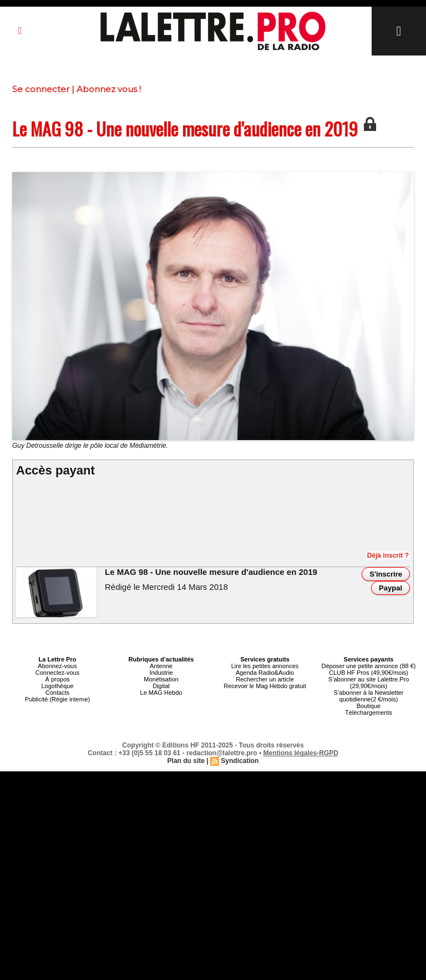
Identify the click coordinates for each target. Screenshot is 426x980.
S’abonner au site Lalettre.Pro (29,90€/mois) (369, 683)
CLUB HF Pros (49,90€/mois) (369, 673)
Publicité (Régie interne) (57, 699)
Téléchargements (369, 713)
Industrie (161, 673)
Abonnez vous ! (109, 89)
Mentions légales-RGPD (301, 753)
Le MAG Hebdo (161, 693)
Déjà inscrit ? (388, 555)
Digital (161, 686)
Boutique (369, 706)
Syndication (240, 761)
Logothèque (57, 686)
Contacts (57, 693)
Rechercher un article (265, 679)
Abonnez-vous (57, 666)
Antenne (161, 666)
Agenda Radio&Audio (265, 673)
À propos (57, 679)
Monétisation (161, 679)
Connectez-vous (58, 673)
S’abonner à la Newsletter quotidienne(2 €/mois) (369, 696)
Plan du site (186, 761)
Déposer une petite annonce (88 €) (368, 666)
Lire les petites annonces (265, 666)
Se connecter (41, 89)
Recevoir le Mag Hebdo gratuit (265, 686)
